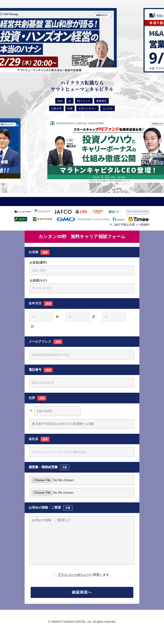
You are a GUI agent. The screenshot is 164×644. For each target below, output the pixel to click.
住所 (37, 398)
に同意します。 (85, 575)
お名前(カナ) (38, 280)
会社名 (39, 439)
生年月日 (41, 304)
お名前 (39, 252)
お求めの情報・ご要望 (51, 508)
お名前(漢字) (38, 262)
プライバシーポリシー (74, 575)
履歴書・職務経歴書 (49, 467)
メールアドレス (45, 342)
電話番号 (41, 370)
